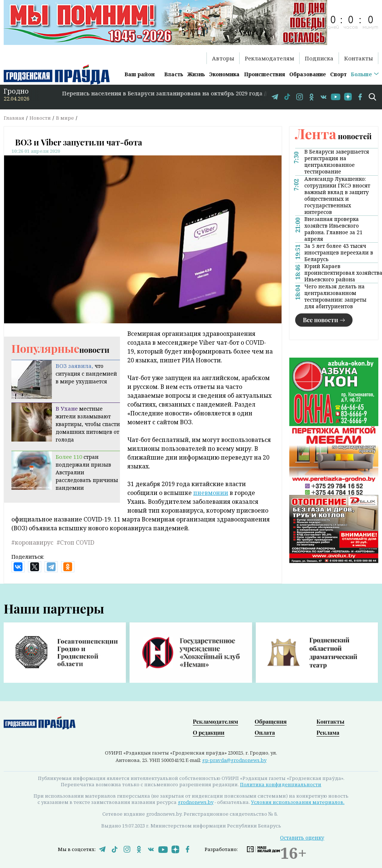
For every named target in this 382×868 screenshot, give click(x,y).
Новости (40, 118)
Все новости (321, 320)
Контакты (358, 58)
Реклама (328, 732)
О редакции (209, 732)
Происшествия (265, 74)
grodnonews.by (196, 802)
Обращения (271, 721)
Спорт (338, 74)
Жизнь (196, 74)
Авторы (223, 58)
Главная (14, 118)
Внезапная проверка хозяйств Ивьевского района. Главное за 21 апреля (333, 229)
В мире (65, 118)
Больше (361, 74)
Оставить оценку (302, 837)
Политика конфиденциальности (281, 784)
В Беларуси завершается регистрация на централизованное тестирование (337, 162)
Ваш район (139, 74)
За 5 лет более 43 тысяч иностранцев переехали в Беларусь (339, 253)
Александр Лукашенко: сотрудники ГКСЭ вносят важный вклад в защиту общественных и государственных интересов (337, 196)
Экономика (224, 74)
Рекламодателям (269, 58)
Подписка (319, 58)
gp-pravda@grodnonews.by (234, 760)
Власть (174, 74)
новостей (333, 136)
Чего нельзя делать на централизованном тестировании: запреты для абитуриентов (335, 296)
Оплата (265, 732)
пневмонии (211, 493)
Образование (308, 74)
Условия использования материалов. (298, 802)
